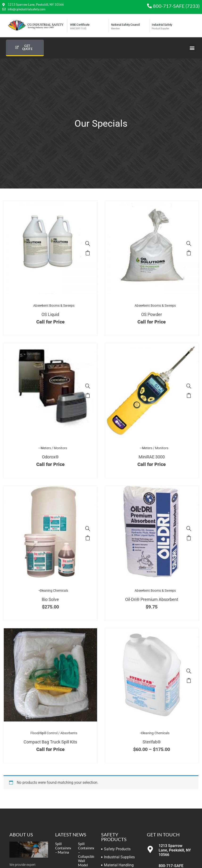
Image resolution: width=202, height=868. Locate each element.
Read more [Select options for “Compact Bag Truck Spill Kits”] (88, 680)
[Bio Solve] (88, 528)
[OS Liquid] (88, 243)
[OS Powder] (189, 243)
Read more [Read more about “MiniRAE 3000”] (189, 395)
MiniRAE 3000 (152, 457)
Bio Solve (50, 599)
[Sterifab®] (189, 671)
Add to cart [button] (189, 538)
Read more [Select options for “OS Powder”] (189, 253)
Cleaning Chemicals (54, 591)
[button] (192, 48)
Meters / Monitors (54, 448)
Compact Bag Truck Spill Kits (50, 742)
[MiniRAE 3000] (189, 386)
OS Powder (152, 314)
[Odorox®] (88, 386)
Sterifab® (152, 742)
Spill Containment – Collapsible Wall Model (88, 854)
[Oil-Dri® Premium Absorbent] (189, 528)
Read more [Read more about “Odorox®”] (88, 395)
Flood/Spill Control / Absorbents (54, 733)
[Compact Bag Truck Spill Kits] (88, 671)
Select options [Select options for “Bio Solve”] (88, 538)
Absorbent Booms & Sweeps (54, 306)
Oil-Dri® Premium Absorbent (152, 599)
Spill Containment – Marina (65, 848)
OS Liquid (50, 314)
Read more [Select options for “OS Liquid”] (88, 253)
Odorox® (50, 457)
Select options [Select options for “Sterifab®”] (189, 680)
